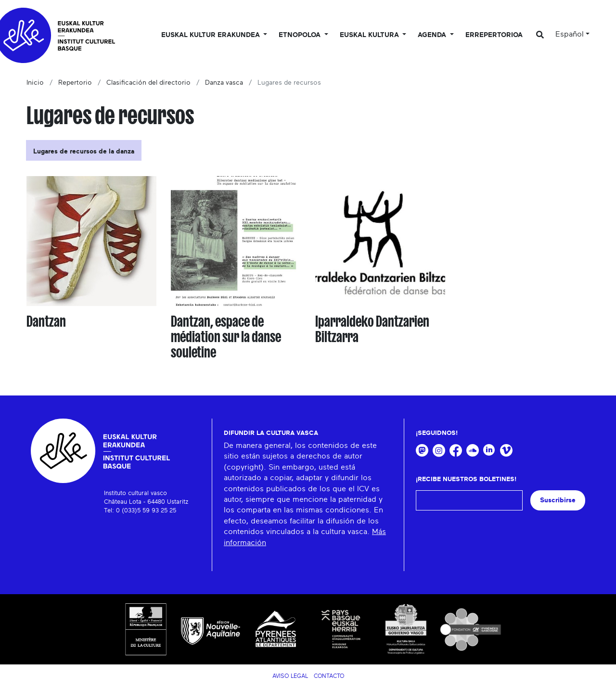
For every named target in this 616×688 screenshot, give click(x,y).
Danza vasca (224, 83)
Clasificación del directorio (148, 83)
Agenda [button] (433, 35)
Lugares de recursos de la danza (84, 152)
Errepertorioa (494, 35)
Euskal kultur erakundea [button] (212, 35)
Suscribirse (558, 500)
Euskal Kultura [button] (370, 35)
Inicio (35, 83)
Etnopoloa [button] (301, 35)
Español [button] (570, 34)
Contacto (329, 676)
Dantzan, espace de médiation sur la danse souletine (226, 337)
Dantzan (46, 321)
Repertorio (75, 83)
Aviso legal (290, 676)
